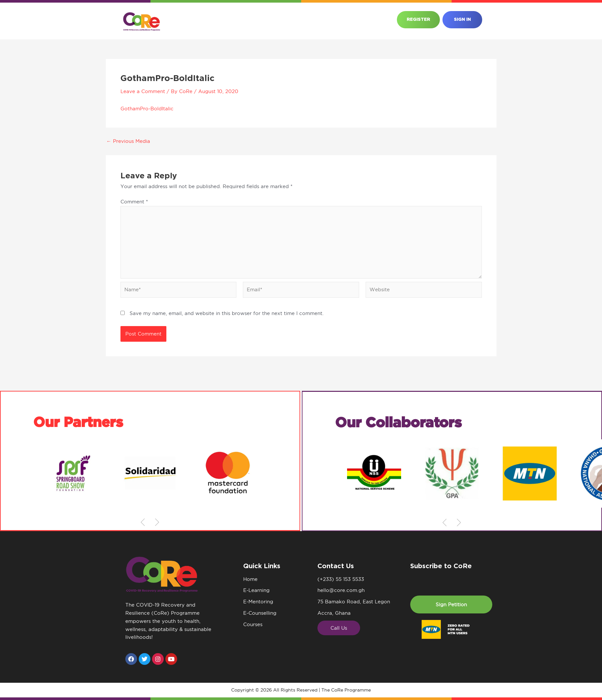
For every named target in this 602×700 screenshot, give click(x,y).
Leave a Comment (143, 91)
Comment (134, 202)
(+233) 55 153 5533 (341, 579)
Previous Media (128, 141)
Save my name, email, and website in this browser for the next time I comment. (227, 313)
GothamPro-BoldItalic (147, 109)
